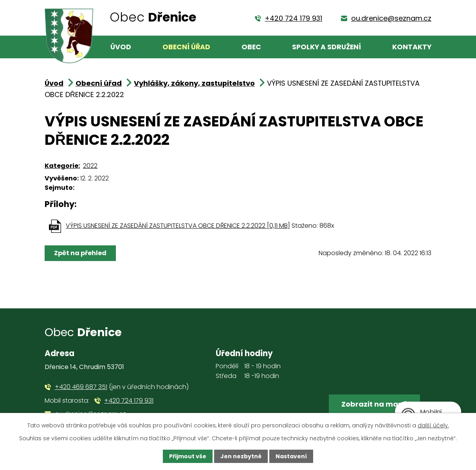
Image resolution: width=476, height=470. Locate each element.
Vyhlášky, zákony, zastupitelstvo (194, 83)
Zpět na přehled (80, 253)
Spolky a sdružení (326, 47)
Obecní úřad (186, 47)
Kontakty (412, 47)
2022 (90, 166)
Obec (251, 47)
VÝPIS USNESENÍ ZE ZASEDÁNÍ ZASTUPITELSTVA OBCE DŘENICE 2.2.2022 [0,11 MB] (178, 226)
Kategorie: (62, 166)
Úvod (121, 47)
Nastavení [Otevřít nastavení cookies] (291, 456)
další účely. (433, 425)
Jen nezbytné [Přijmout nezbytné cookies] (241, 456)
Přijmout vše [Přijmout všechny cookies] (188, 456)
